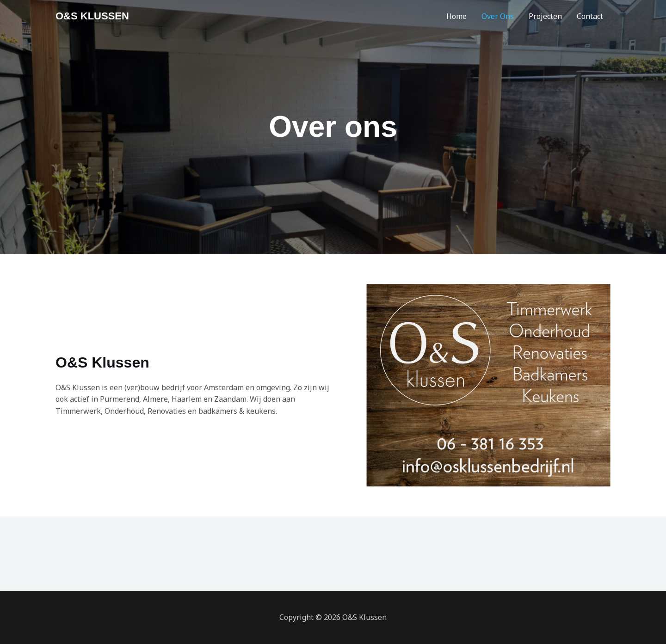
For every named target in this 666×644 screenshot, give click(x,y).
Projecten (545, 16)
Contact (590, 16)
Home (456, 16)
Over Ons (498, 16)
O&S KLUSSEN (92, 16)
